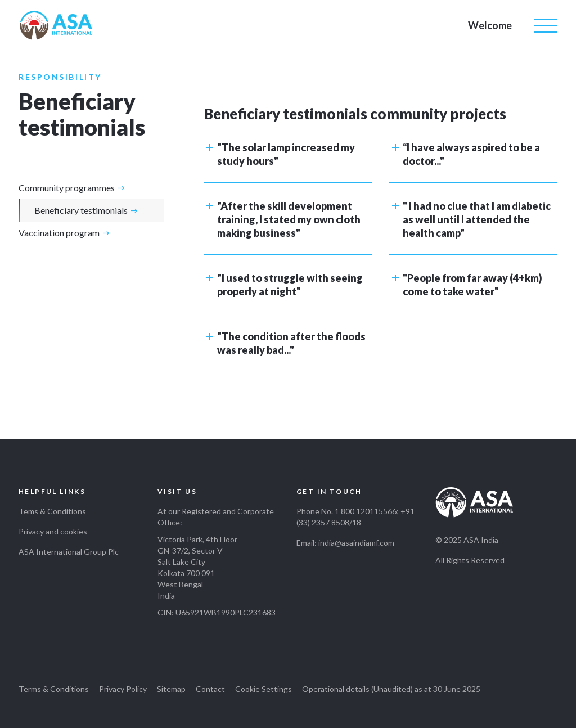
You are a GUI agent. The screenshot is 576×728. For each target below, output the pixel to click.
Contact (210, 689)
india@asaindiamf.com (356, 543)
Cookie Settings (264, 689)
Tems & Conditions (52, 511)
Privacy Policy (123, 689)
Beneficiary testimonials (81, 210)
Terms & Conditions (54, 689)
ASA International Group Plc (69, 552)
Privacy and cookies (53, 531)
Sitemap (171, 689)
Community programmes (67, 188)
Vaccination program (59, 233)
